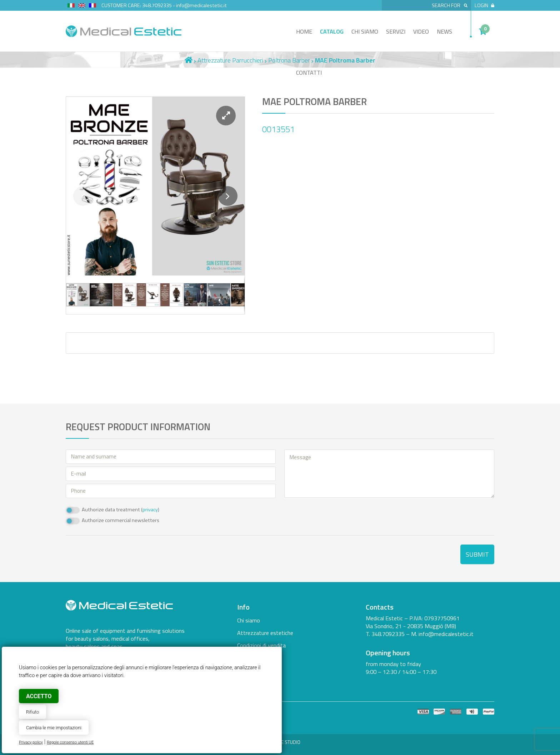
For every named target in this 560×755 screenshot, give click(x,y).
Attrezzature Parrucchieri (230, 60)
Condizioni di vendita (261, 645)
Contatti (309, 73)
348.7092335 (157, 5)
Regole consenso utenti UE (70, 742)
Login (484, 5)
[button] (226, 116)
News (444, 31)
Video (421, 31)
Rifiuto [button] (32, 712)
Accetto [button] (39, 696)
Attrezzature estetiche (265, 633)
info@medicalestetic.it (201, 5)
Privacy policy (31, 742)
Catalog (332, 31)
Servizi (396, 31)
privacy (150, 510)
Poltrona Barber (289, 60)
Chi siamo (365, 31)
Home (304, 31)
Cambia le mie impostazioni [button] (54, 728)
